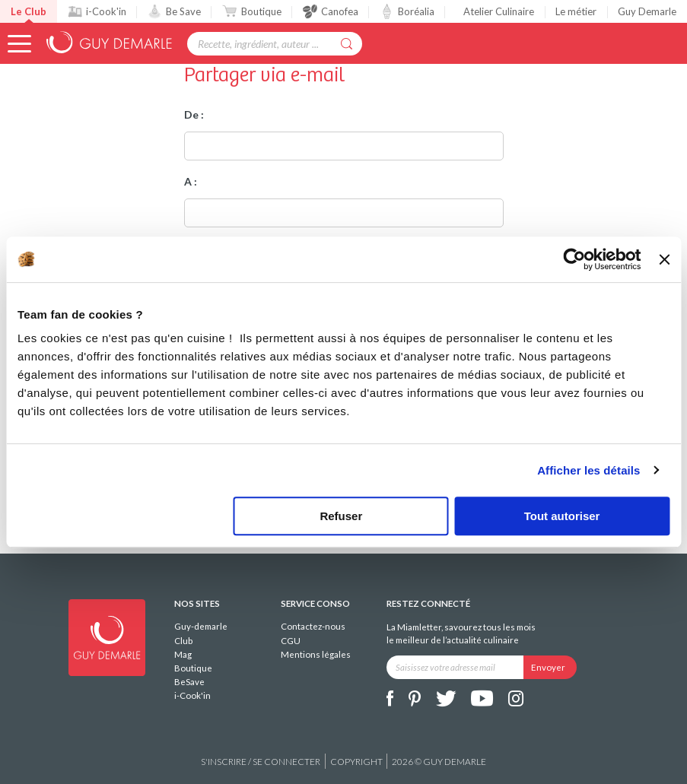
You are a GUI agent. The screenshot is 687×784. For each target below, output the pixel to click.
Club (183, 641)
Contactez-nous (313, 626)
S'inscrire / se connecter (261, 762)
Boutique (251, 11)
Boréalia (407, 11)
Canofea (331, 11)
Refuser (341, 516)
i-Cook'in (97, 11)
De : (194, 114)
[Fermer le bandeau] (664, 259)
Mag (183, 654)
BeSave (189, 682)
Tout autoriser (562, 516)
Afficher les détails (588, 470)
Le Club (29, 11)
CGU (291, 641)
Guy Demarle (647, 11)
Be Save (174, 11)
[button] (19, 44)
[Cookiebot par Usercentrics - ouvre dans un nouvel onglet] (575, 259)
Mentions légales (316, 654)
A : (191, 181)
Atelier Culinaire (499, 11)
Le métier (576, 11)
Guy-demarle (201, 626)
